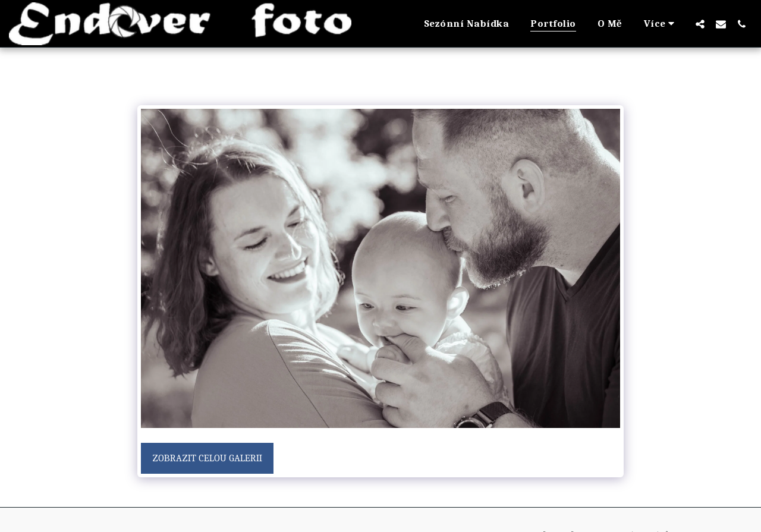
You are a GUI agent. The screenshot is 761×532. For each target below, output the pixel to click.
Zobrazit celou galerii (207, 458)
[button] (700, 24)
